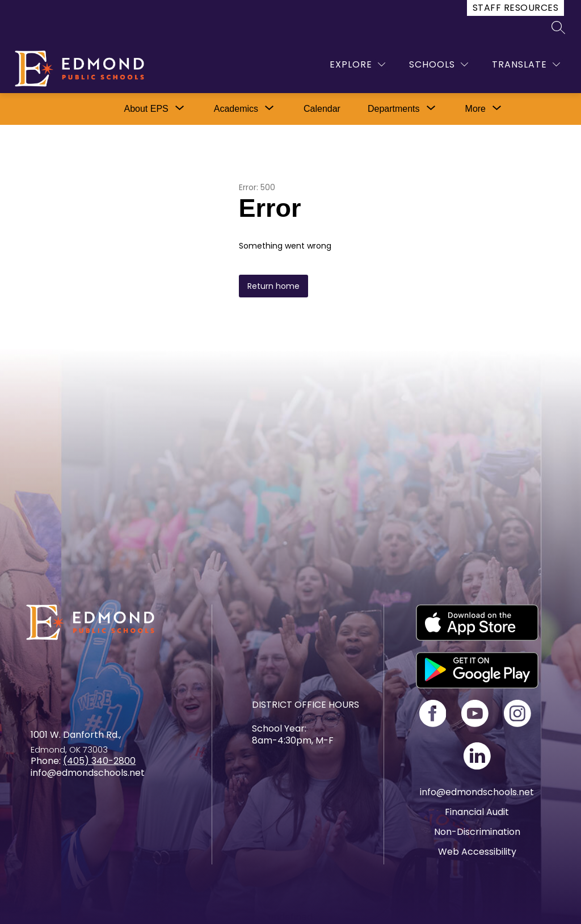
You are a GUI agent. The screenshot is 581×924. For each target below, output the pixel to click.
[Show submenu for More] (475, 109)
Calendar (322, 109)
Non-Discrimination (477, 832)
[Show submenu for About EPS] (146, 109)
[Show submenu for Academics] (236, 109)
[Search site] (558, 27)
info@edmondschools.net (477, 792)
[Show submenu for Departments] (394, 109)
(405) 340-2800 (99, 761)
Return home (273, 286)
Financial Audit (477, 812)
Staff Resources (515, 8)
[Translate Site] (526, 64)
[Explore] (357, 64)
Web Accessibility (477, 852)
